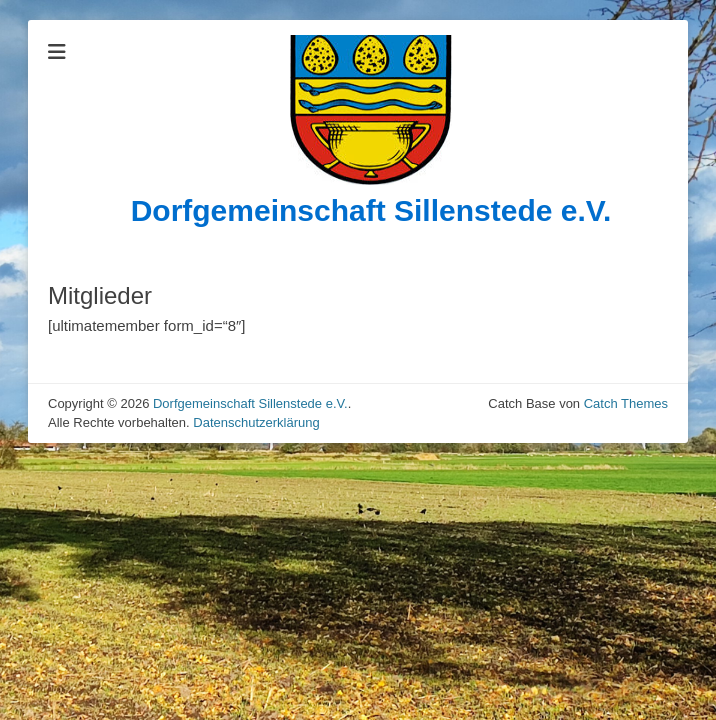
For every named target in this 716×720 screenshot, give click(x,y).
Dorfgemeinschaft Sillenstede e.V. (371, 210)
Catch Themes (626, 403)
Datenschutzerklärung (256, 422)
